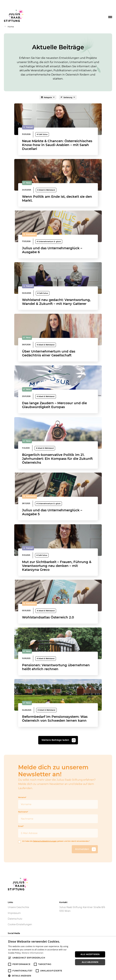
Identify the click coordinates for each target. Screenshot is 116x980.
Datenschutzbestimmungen (45, 841)
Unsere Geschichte (18, 907)
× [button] (112, 940)
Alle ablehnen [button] (90, 962)
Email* (58, 831)
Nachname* (58, 817)
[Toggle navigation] (110, 17)
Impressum (14, 913)
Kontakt (63, 902)
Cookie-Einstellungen (20, 924)
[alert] (58, 958)
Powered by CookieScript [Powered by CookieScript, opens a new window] (102, 978)
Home (11, 27)
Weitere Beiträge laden (59, 740)
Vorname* (58, 803)
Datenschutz (15, 919)
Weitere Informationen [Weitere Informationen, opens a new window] (33, 953)
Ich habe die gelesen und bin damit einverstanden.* (54, 841)
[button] (40, 976)
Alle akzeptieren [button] (90, 954)
